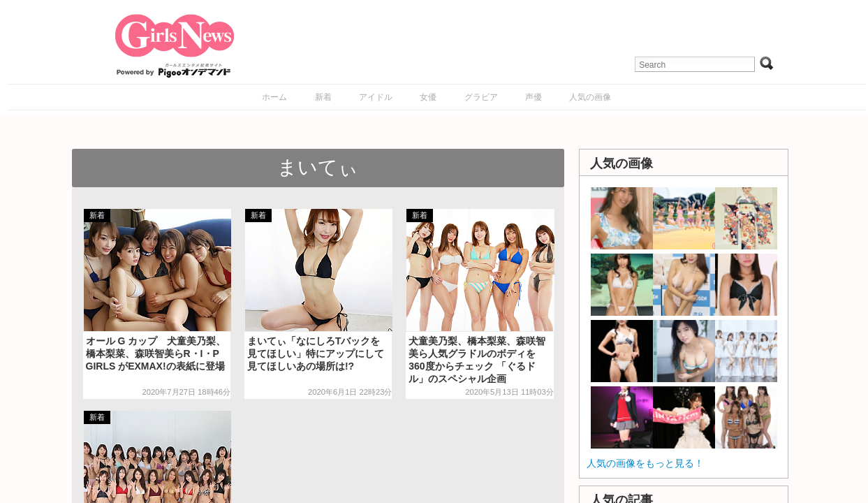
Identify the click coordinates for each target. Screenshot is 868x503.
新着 (323, 97)
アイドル (376, 97)
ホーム (274, 97)
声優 (534, 97)
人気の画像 (590, 97)
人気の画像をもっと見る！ (645, 463)
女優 (428, 97)
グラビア (481, 97)
